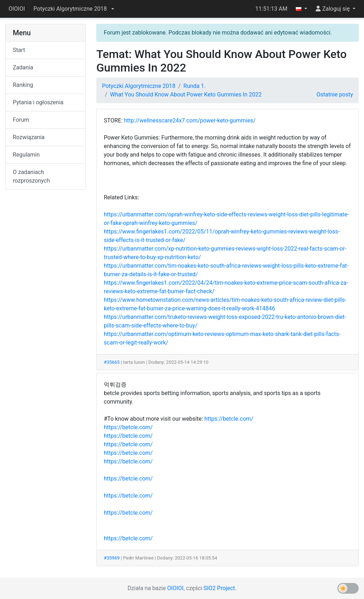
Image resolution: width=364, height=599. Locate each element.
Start (19, 50)
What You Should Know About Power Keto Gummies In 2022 (186, 94)
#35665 (112, 362)
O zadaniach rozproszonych (31, 176)
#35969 (112, 558)
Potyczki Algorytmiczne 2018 (139, 86)
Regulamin (26, 155)
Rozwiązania (29, 137)
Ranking (23, 85)
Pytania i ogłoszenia (38, 102)
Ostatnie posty (335, 94)
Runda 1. (194, 86)
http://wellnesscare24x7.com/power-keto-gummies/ (190, 120)
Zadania (23, 67)
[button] (74, 9)
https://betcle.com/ (229, 419)
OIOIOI (17, 9)
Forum (21, 120)
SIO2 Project (219, 588)
